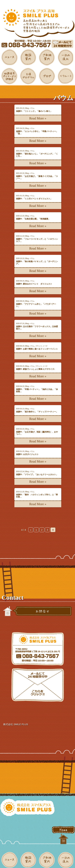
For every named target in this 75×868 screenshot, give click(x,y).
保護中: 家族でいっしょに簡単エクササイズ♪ (35, 369)
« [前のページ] (31, 530)
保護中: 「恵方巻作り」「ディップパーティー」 (37, 412)
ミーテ (45, 346)
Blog (27, 108)
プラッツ (39, 346)
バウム (32, 108)
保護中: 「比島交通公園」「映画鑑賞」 (33, 219)
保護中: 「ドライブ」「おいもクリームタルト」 (37, 474)
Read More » (38, 118)
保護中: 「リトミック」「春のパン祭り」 (34, 111)
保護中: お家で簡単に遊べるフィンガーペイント (37, 349)
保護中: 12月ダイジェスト (27, 454)
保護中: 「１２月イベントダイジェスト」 (34, 199)
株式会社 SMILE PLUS (16, 724)
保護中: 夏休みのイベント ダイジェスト (34, 284)
